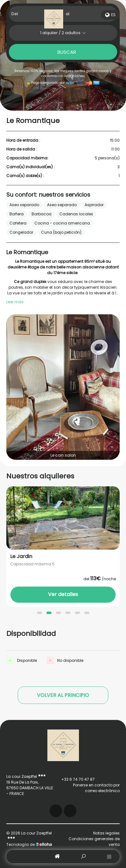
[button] (39, 613)
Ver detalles (63, 594)
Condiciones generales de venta (94, 842)
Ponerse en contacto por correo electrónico (87, 788)
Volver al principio (63, 695)
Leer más (15, 302)
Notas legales (106, 833)
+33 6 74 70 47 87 (74, 779)
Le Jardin (21, 557)
